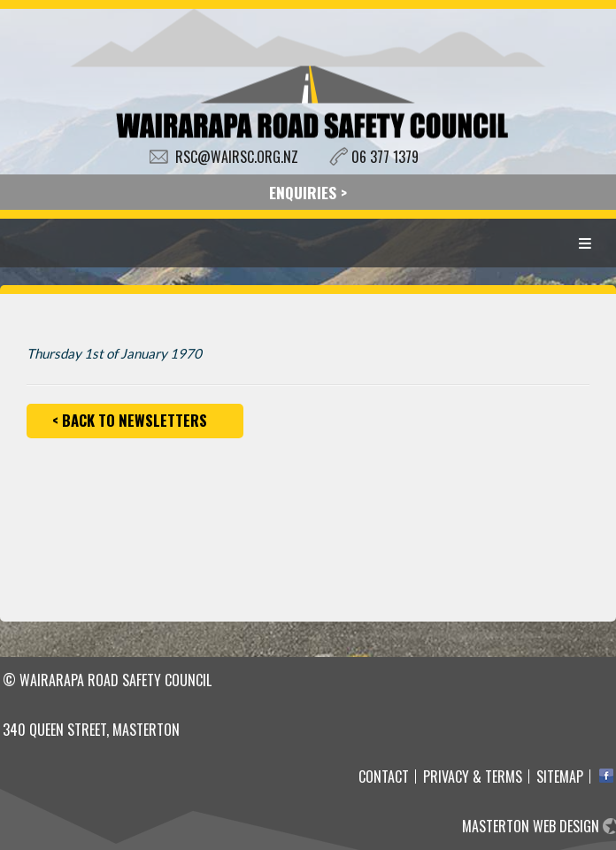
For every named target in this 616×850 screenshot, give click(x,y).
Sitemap (560, 777)
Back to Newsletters (135, 420)
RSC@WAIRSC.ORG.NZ (237, 157)
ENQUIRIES (303, 192)
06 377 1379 (385, 157)
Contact (384, 777)
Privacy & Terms (473, 777)
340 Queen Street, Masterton (91, 730)
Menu (585, 243)
